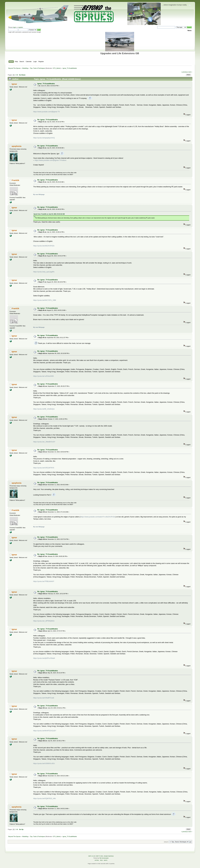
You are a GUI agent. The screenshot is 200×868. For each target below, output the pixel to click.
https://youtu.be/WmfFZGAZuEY (45, 731)
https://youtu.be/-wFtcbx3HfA (44, 376)
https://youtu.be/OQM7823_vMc (45, 799)
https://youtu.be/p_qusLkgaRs (44, 272)
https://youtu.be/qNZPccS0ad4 (44, 658)
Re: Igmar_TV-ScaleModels (48, 120)
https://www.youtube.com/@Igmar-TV (47, 112)
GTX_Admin (57, 68)
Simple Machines (109, 856)
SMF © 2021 (100, 856)
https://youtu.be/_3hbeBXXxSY (44, 442)
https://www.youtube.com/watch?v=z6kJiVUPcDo (98, 517)
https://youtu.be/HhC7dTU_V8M (45, 300)
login (15, 27)
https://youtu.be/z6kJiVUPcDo (44, 246)
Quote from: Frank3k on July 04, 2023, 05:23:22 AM (49, 214)
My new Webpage (39, 194)
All (17, 75)
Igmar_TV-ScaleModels (46, 84)
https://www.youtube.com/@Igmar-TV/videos (50, 160)
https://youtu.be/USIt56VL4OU (44, 764)
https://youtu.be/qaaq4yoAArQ (44, 138)
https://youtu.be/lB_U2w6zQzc (44, 409)
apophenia (17, 146)
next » (190, 72)
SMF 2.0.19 (92, 856)
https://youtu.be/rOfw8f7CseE (44, 698)
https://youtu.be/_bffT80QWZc (44, 621)
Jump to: (166, 842)
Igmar (14, 84)
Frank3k (15, 180)
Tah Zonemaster (104, 858)
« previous (184, 72)
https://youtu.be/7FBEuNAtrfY (44, 581)
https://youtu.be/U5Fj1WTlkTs (44, 468)
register (20, 27)
